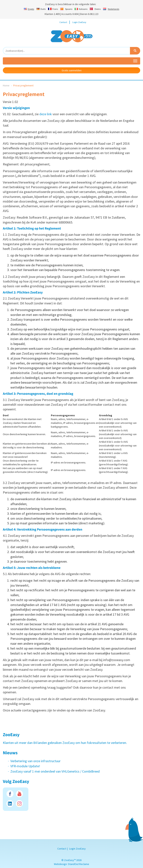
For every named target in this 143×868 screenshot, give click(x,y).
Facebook (10, 794)
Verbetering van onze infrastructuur (35, 761)
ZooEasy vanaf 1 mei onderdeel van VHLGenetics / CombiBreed (55, 771)
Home (6, 85)
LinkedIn (10, 804)
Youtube (19, 794)
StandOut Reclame (78, 864)
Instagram (19, 804)
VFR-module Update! (25, 766)
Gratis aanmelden (72, 70)
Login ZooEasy (79, 22)
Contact (63, 22)
